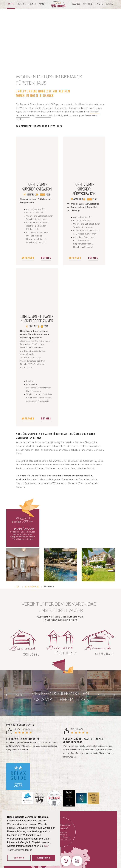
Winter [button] (42, 4)
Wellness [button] (76, 4)
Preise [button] (100, 4)
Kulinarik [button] (21, 4)
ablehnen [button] (19, 858)
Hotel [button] (11, 4)
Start (18, 587)
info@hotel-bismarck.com (60, 840)
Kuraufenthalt (23, 116)
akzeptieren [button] (44, 858)
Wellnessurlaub (43, 116)
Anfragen (28, 258)
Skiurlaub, (94, 112)
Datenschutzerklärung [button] (20, 850)
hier (46, 846)
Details (46, 258)
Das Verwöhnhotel (32, 587)
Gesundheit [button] (89, 4)
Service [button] (109, 4)
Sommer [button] (32, 4)
